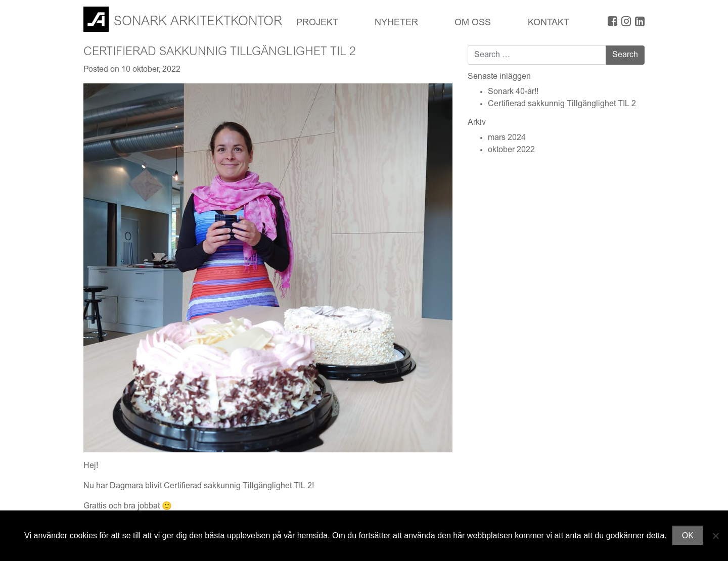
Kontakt (549, 23)
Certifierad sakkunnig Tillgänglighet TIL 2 (562, 104)
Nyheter (396, 23)
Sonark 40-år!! (513, 92)
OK (688, 535)
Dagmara (126, 486)
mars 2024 (507, 138)
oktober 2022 (511, 150)
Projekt (317, 23)
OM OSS (473, 23)
